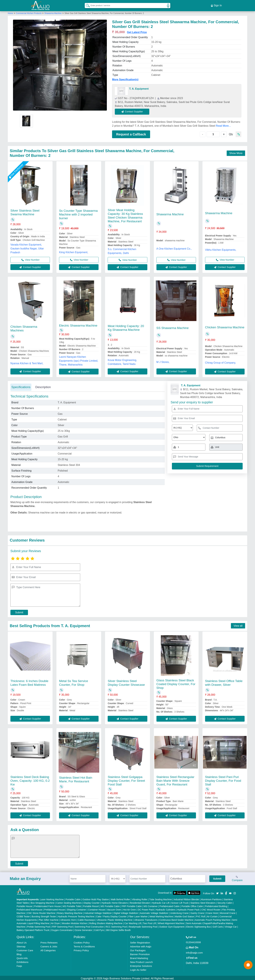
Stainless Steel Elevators (203, 902)
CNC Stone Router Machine (41, 912)
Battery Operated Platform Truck (33, 929)
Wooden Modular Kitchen (75, 922)
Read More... (223, 124)
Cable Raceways (86, 919)
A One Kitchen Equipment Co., (174, 247)
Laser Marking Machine (52, 898)
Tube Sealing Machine (160, 898)
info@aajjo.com (194, 951)
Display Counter (92, 902)
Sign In (216, 5)
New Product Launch (141, 961)
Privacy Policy (81, 949)
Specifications (21, 386)
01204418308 (193, 941)
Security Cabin (225, 902)
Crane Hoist (212, 912)
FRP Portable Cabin (132, 905)
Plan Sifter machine (49, 919)
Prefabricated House (55, 908)
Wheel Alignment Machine (171, 922)
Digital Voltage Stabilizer (126, 912)
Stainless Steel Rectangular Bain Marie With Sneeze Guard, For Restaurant (175, 779)
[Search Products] (86, 5)
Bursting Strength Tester (44, 915)
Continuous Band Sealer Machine (176, 919)
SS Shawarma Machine (173, 326)
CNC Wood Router (211, 908)
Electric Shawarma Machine (78, 324)
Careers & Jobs (49, 945)
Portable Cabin (73, 898)
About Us (22, 941)
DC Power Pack (146, 908)
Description (43, 386)
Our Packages (138, 949)
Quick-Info (22, 957)
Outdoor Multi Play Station (96, 898)
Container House (97, 908)
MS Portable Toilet (72, 905)
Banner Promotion (140, 953)
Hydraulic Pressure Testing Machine (76, 915)
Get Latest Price (137, 31)
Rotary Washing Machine (70, 912)
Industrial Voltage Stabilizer (98, 912)
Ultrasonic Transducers (146, 919)
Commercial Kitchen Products (29, 12)
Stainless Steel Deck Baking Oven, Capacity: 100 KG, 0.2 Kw (30, 779)
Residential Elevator (140, 902)
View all (238, 624)
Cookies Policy (82, 941)
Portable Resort (91, 905)
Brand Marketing (139, 957)
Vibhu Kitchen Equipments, (221, 248)
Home (10, 12)
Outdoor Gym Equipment (172, 925)
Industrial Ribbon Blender (186, 898)
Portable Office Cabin (192, 905)
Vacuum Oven (114, 908)
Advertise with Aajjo (141, 945)
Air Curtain (212, 915)
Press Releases (49, 941)
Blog (19, 953)
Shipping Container (77, 908)
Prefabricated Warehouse (29, 908)
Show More (236, 152)
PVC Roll (200, 915)
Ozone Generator (83, 929)
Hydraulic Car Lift (161, 902)
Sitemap (21, 945)
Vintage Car (231, 925)
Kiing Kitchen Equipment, (74, 251)
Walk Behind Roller (120, 898)
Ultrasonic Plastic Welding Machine (114, 919)
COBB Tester (23, 915)
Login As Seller (138, 969)
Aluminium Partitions (211, 898)
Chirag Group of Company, (221, 361)
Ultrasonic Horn (68, 919)
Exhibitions (23, 961)
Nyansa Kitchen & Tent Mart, (27, 362)
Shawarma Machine (53, 12)
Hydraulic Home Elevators (115, 902)
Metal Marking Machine (161, 915)
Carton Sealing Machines (69, 902)
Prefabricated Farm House (47, 905)
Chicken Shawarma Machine (225, 326)
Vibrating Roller (140, 898)
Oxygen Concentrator (62, 929)
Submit (19, 611)
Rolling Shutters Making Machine (106, 922)
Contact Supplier (134, 110)
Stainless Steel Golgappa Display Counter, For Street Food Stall (126, 779)
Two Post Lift (149, 922)
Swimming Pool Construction (89, 925)
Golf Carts (218, 925)
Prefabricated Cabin (170, 905)
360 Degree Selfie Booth (118, 929)
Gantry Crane (197, 912)
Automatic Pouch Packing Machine (213, 919)
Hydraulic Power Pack (188, 908)
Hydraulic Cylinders (166, 908)
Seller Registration (140, 941)
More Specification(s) (125, 78)
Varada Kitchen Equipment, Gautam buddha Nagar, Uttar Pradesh (27, 247)
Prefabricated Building (216, 905)
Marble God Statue (184, 915)
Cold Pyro (99, 929)
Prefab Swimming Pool (39, 925)
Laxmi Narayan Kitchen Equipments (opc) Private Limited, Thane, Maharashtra (79, 359)
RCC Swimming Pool (116, 925)
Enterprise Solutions (141, 965)
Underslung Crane (179, 912)
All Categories (48, 949)
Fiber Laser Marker (138, 915)
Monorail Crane (228, 912)
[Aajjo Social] (217, 892)
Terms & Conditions (84, 945)
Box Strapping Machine (43, 902)
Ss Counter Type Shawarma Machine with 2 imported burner (78, 213)
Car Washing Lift (133, 922)
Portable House (24, 905)
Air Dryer (55, 922)
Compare (237, 877)
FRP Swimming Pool (62, 925)
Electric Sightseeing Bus (198, 925)
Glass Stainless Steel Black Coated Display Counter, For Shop (176, 683)
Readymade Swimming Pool (143, 925)
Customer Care (25, 949)
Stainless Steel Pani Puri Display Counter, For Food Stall (223, 779)
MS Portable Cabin (110, 905)
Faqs (19, 965)
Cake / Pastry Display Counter (111, 915)
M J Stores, (163, 361)
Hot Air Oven (130, 908)
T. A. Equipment (139, 87)
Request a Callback (131, 133)
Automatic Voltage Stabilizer (154, 912)
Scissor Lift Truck (180, 902)
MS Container (151, 905)
